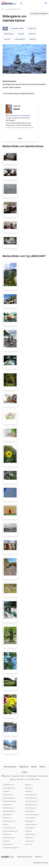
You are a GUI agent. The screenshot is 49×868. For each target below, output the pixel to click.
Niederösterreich (32, 776)
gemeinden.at (7, 805)
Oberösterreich (43, 776)
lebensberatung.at (9, 811)
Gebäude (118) (9, 34)
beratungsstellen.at (9, 788)
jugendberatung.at (31, 805)
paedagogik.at (30, 821)
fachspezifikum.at (31, 798)
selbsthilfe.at (29, 838)
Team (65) (7, 39)
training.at (28, 844)
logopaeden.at (8, 815)
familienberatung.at (9, 801)
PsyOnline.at (7, 834)
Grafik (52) (33, 39)
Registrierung (24, 767)
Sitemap (34, 767)
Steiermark (20, 779)
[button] (46, 3)
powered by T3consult (41, 863)
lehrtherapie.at (30, 811)
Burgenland (15, 776)
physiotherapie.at (31, 824)
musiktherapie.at (31, 818)
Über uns (42, 767)
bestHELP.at (29, 788)
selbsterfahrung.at (9, 838)
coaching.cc (29, 791)
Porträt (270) (32, 28)
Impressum (38, 857)
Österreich (6, 776)
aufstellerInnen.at (9, 785)
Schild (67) (32, 34)
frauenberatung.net (31, 801)
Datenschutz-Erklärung (24, 857)
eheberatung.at (8, 795)
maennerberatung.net (32, 815)
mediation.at (7, 818)
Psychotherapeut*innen (13, 9)
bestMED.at (6, 791)
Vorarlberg (32, 779)
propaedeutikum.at (9, 828)
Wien (38, 779)
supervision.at (30, 841)
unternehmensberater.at (11, 848)
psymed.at (28, 831)
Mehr (20, 138)
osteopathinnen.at (9, 821)
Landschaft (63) (20, 39)
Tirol (26, 779)
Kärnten (23, 776)
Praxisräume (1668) (17, 28)
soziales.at (6, 841)
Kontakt (24, 772)
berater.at (28, 785)
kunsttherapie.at (30, 808)
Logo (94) (21, 34)
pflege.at (6, 824)
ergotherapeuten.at (9, 798)
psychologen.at (30, 828)
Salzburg (13, 779)
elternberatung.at (31, 795)
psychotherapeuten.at (10, 831)
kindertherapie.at (8, 808)
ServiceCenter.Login (10, 767)
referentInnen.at (30, 834)
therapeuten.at (8, 844)
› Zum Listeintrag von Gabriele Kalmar (18, 94)
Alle (5, 28)
